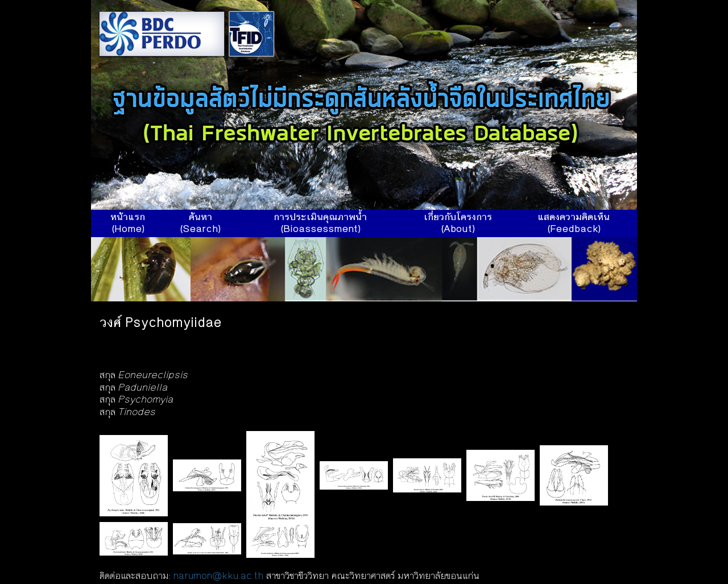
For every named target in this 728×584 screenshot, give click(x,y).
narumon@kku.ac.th (218, 577)
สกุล (144, 376)
